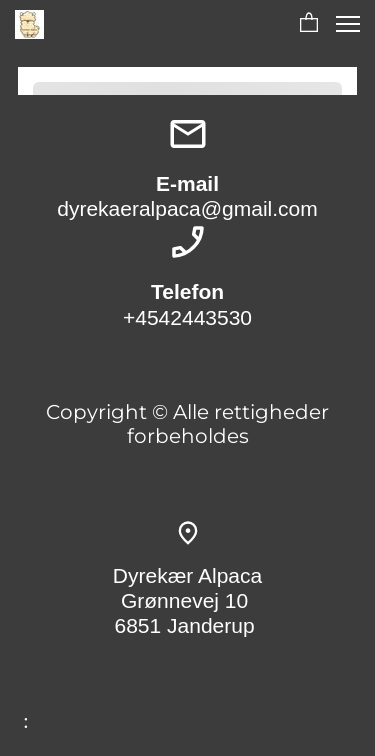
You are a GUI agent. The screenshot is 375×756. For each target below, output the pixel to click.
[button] (309, 24)
